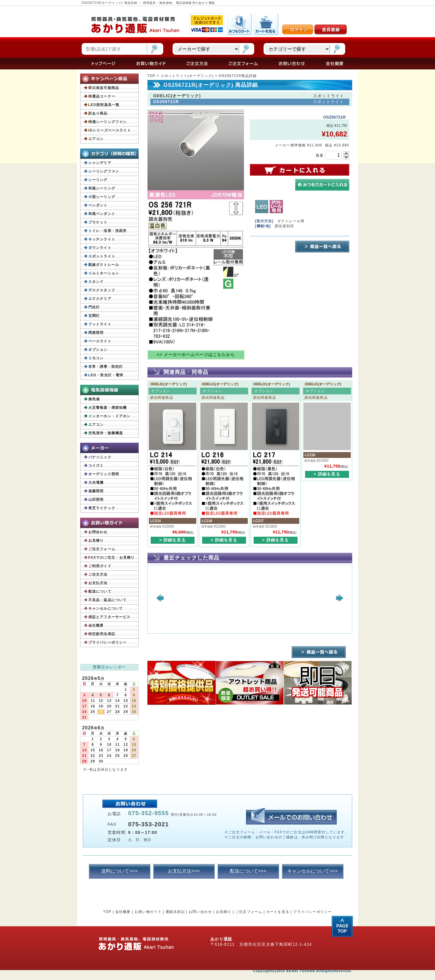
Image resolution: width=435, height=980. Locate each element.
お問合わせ (98, 532)
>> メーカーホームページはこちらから (196, 355)
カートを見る (278, 912)
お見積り (96, 541)
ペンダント (98, 205)
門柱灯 (94, 307)
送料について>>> (119, 871)
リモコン (96, 358)
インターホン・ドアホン (110, 416)
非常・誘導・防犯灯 (106, 367)
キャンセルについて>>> (312, 871)
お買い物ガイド (148, 912)
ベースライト (100, 341)
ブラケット (98, 222)
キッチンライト (102, 239)
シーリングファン (104, 171)
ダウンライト (100, 248)
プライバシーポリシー (108, 642)
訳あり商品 (98, 113)
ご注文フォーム (102, 549)
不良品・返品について (108, 600)
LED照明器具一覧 (104, 105)
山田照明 (96, 500)
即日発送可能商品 (104, 88)
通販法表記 (175, 912)
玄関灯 (94, 316)
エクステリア (100, 299)
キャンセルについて (106, 608)
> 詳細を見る (172, 540)
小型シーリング (102, 197)
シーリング (98, 180)
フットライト (100, 324)
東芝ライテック (102, 508)
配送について (100, 591)
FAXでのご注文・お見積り (112, 557)
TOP (152, 76)
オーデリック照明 (104, 474)
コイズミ (96, 466)
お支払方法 (98, 583)
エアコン (96, 139)
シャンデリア (100, 163)
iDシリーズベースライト (110, 130)
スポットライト (102, 256)
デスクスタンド (102, 290)
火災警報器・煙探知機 (108, 408)
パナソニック (100, 457)
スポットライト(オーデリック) (187, 76)
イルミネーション (104, 273)
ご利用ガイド (100, 566)
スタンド (96, 282)
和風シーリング (102, 188)
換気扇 (94, 399)
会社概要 (96, 625)
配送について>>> (248, 871)
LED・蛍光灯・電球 (106, 375)
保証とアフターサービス (110, 617)
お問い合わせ (200, 912)
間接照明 (96, 333)
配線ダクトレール (104, 265)
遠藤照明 (96, 491)
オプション (98, 350)
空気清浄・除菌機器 (106, 433)
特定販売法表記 (102, 634)
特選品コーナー (102, 96)
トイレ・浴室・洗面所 (108, 231)
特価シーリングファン (108, 122)
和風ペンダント (102, 214)
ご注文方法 (98, 574)
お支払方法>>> (184, 871)
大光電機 (96, 483)
